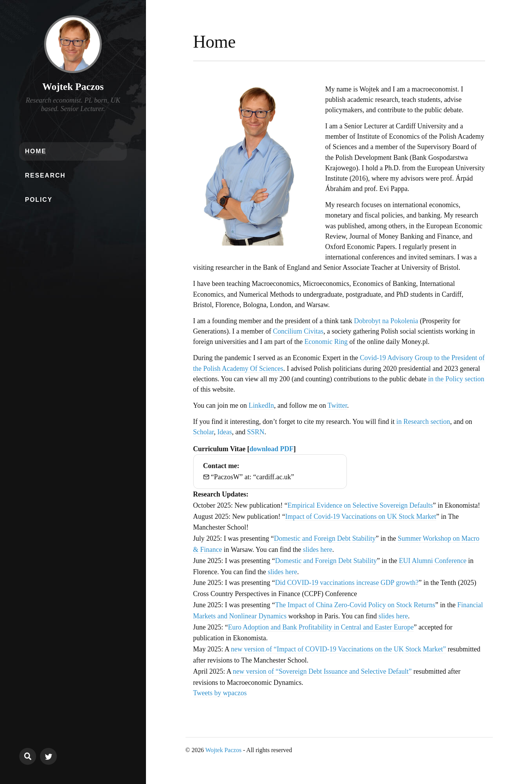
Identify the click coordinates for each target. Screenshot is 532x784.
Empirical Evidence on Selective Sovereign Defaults (360, 505)
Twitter (337, 405)
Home (36, 151)
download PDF (271, 449)
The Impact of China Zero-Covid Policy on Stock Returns (355, 605)
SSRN (256, 432)
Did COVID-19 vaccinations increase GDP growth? (347, 583)
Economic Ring (326, 342)
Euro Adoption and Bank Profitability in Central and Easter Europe (321, 627)
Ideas (225, 432)
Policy (39, 200)
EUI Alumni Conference (433, 561)
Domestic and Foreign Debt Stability (325, 538)
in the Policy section (456, 379)
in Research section (423, 422)
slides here (318, 550)
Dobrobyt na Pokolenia (386, 321)
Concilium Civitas (298, 331)
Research (45, 175)
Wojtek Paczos (73, 87)
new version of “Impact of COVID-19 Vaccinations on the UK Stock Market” (338, 649)
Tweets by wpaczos (220, 693)
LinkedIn (261, 405)
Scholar (204, 432)
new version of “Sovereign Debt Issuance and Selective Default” (322, 671)
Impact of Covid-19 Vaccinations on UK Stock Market (360, 517)
